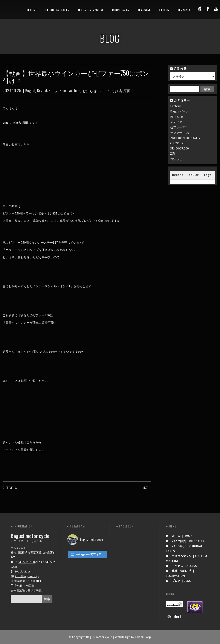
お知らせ (90, 91)
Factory (175, 106)
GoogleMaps (21, 571)
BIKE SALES (122, 10)
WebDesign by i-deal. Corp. (133, 637)
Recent (178, 175)
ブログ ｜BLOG (179, 581)
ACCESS (146, 10)
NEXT (145, 488)
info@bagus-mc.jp (27, 576)
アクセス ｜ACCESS (181, 566)
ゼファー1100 (180, 133)
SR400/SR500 (180, 148)
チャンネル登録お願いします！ (27, 450)
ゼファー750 (179, 127)
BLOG (166, 10)
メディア (106, 91)
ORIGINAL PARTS (59, 10)
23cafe (186, 10)
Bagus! (30, 91)
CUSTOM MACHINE (92, 10)
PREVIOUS (11, 488)
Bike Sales (177, 117)
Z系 (173, 153)
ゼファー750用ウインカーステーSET (33, 242)
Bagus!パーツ (48, 91)
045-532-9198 (26, 562)
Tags (207, 175)
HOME (34, 10)
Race (63, 91)
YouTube (75, 91)
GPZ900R (177, 143)
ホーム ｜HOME (179, 536)
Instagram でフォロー (88, 553)
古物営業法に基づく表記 (26, 590)
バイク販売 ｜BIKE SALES (185, 541)
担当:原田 (123, 91)
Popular (193, 175)
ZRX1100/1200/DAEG (185, 138)
